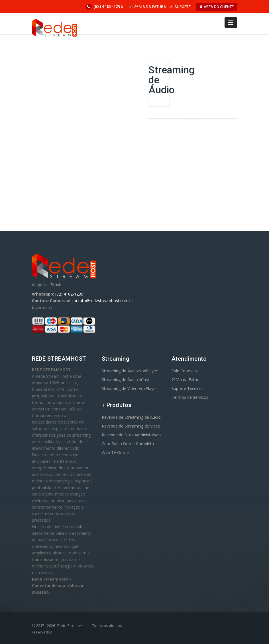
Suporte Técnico (187, 388)
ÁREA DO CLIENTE (217, 7)
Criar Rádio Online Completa (128, 444)
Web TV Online (115, 452)
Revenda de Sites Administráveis (132, 435)
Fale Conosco (184, 371)
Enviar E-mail (42, 307)
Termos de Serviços (190, 397)
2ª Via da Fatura (186, 380)
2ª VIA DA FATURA (147, 7)
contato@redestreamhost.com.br (102, 301)
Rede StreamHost (73, 626)
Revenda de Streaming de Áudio (131, 417)
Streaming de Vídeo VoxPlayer (129, 388)
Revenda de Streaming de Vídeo (131, 426)
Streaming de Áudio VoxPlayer (130, 371)
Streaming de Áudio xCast (126, 380)
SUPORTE (180, 7)
